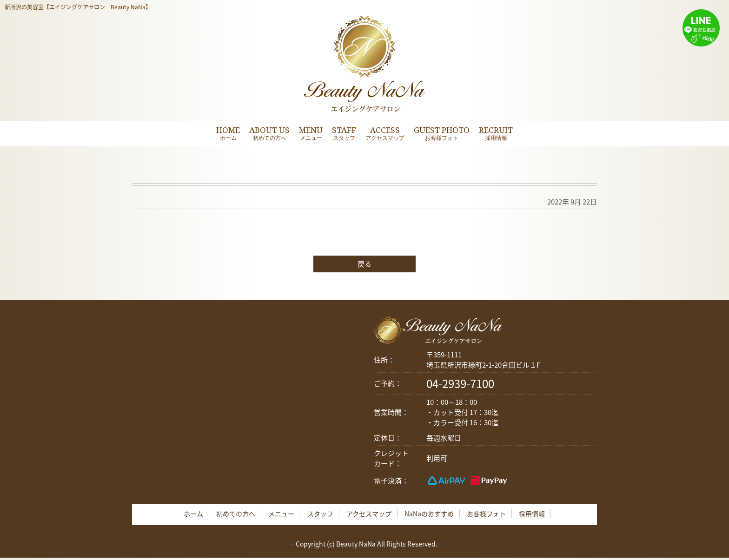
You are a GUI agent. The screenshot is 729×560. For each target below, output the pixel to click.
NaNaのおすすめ (429, 514)
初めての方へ (236, 514)
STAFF (344, 133)
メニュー (281, 514)
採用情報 (532, 514)
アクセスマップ (369, 514)
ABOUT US (269, 133)
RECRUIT (496, 133)
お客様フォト (486, 514)
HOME (228, 133)
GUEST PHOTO (442, 133)
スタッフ (320, 514)
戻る (364, 264)
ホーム (193, 514)
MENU (311, 133)
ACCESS (385, 133)
